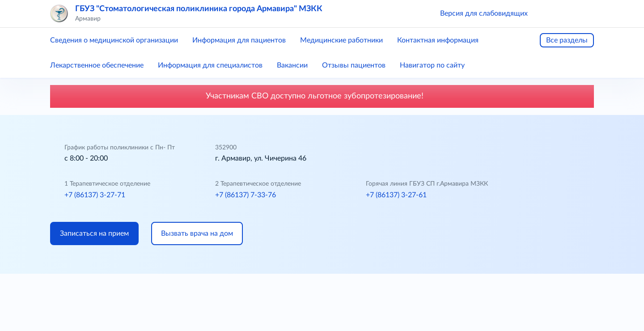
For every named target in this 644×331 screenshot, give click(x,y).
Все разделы (567, 40)
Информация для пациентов (239, 40)
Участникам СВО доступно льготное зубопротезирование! (322, 96)
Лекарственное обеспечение (97, 65)
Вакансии (292, 65)
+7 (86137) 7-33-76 (246, 195)
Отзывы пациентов (354, 65)
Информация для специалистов (210, 65)
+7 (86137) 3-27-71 (95, 195)
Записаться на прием (94, 233)
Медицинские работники (341, 40)
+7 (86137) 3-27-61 (396, 195)
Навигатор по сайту (432, 65)
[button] (547, 13)
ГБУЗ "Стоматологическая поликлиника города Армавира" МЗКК (199, 9)
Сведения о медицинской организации (114, 40)
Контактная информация (438, 40)
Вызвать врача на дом (197, 233)
